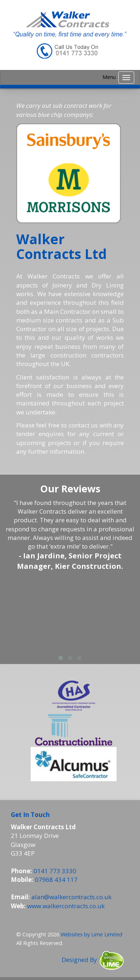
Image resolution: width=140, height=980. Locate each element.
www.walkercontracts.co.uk (66, 906)
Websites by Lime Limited (91, 934)
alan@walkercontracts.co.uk (71, 897)
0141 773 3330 (55, 871)
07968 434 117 (56, 880)
